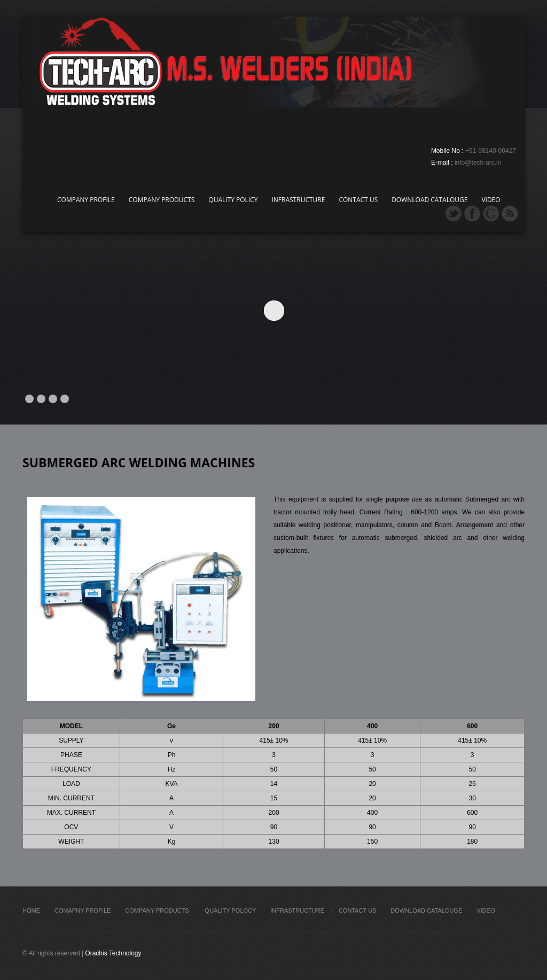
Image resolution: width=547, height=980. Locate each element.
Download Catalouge (429, 200)
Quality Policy (233, 200)
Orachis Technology (113, 953)
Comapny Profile (83, 910)
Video (491, 200)
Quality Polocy (231, 910)
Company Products (162, 200)
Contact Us (358, 200)
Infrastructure (298, 200)
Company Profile (86, 200)
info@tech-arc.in (478, 163)
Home (31, 910)
